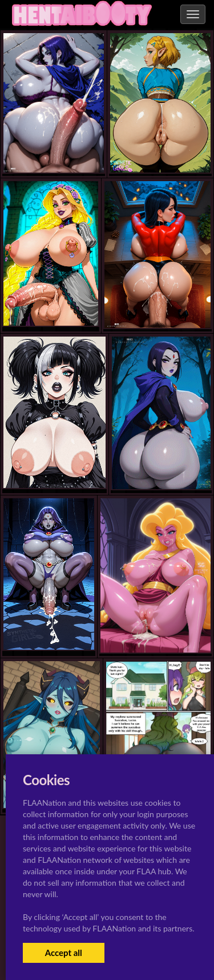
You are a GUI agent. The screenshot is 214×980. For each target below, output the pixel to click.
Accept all (64, 953)
